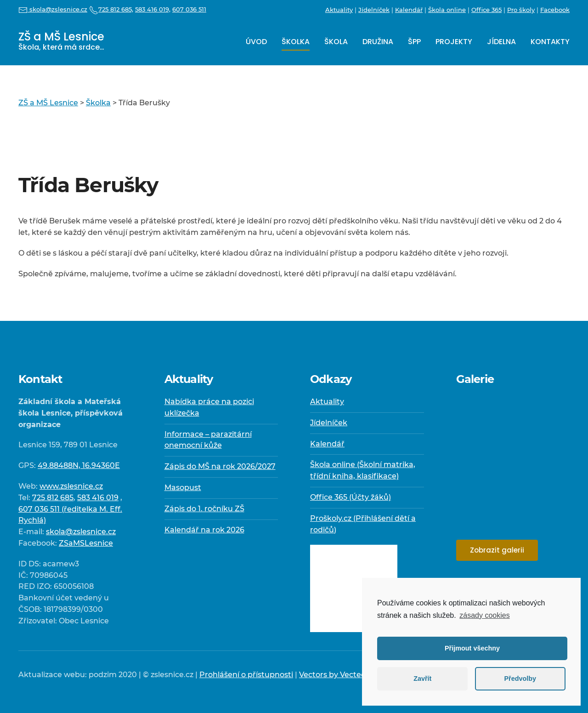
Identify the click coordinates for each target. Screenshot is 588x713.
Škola (336, 42)
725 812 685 (53, 498)
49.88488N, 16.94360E (79, 465)
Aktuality (339, 10)
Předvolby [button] (520, 679)
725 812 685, (111, 9)
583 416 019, (153, 9)
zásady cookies (484, 615)
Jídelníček (374, 10)
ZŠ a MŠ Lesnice (61, 41)
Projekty (454, 42)
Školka (296, 42)
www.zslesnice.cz (71, 486)
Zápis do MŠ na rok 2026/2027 (220, 466)
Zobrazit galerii (497, 550)
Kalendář (409, 10)
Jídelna (501, 42)
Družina (378, 42)
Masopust (183, 488)
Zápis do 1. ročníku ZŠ (204, 509)
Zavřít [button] (422, 679)
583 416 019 (98, 498)
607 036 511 (189, 9)
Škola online (447, 10)
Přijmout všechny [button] (472, 648)
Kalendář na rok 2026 (204, 530)
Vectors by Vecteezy (336, 675)
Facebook (555, 10)
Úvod (256, 42)
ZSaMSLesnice (86, 543)
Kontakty (550, 42)
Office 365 (486, 10)
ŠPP (414, 42)
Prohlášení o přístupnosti (246, 675)
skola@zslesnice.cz (53, 9)
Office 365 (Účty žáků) (351, 497)
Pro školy (521, 10)
